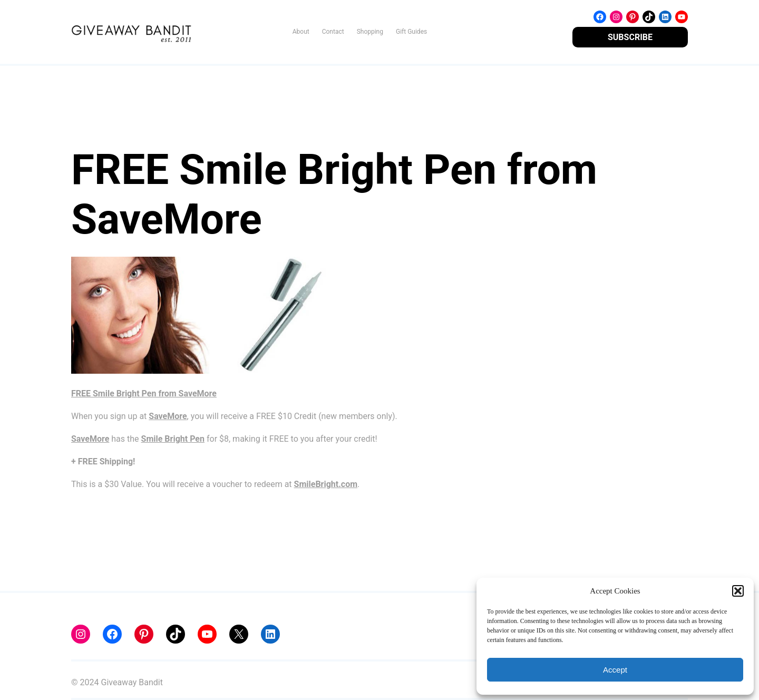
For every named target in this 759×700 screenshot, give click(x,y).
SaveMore (168, 416)
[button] (738, 591)
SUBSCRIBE (630, 37)
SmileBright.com (326, 484)
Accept (615, 670)
